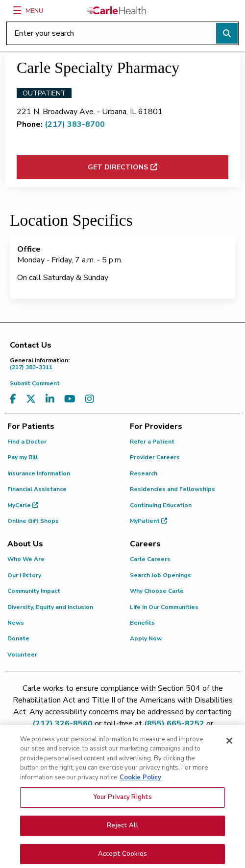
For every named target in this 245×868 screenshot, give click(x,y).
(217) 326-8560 (62, 724)
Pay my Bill (23, 457)
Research (144, 473)
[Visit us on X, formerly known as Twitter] (31, 399)
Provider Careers (155, 457)
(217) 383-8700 (75, 124)
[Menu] (17, 10)
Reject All (122, 839)
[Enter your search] (122, 33)
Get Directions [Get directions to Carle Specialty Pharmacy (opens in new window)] (118, 167)
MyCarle (23, 505)
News (16, 623)
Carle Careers (150, 559)
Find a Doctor (27, 442)
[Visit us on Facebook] (13, 399)
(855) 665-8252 (174, 724)
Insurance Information (39, 473)
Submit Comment (35, 383)
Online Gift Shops (33, 521)
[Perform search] (227, 33)
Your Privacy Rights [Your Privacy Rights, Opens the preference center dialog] (122, 811)
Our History (24, 575)
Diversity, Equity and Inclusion (50, 607)
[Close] (229, 754)
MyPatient (148, 521)
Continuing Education (161, 505)
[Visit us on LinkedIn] (50, 399)
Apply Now (146, 638)
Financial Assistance (37, 489)
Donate (18, 638)
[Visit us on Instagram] (90, 399)
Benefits (142, 623)
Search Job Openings (160, 575)
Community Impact (34, 591)
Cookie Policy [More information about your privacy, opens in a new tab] (140, 791)
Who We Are (26, 559)
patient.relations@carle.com (123, 735)
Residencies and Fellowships (172, 489)
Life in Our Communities (164, 607)
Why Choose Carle (157, 591)
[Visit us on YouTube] (70, 399)
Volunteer (22, 655)
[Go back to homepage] (117, 10)
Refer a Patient (152, 442)
